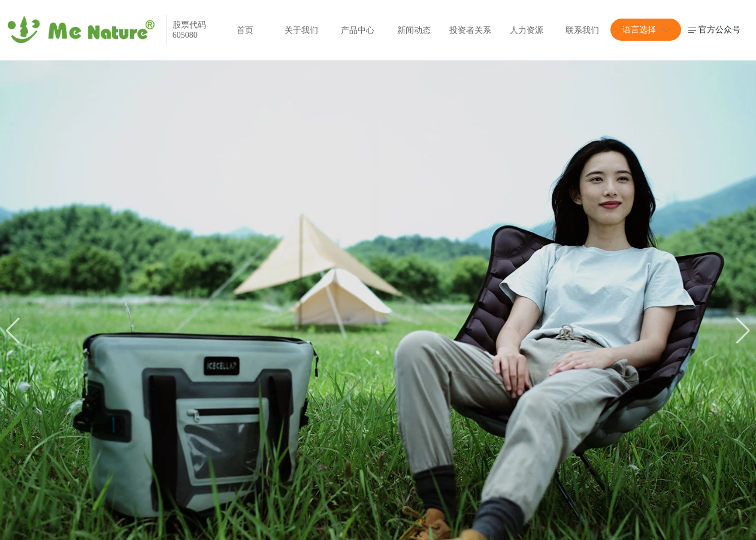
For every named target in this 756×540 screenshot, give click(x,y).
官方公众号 (714, 29)
